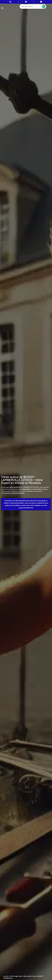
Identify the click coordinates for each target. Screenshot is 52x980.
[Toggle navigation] (2, 8)
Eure (34, 976)
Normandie (27, 976)
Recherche (44, 7)
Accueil (6, 976)
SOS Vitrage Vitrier (16, 976)
